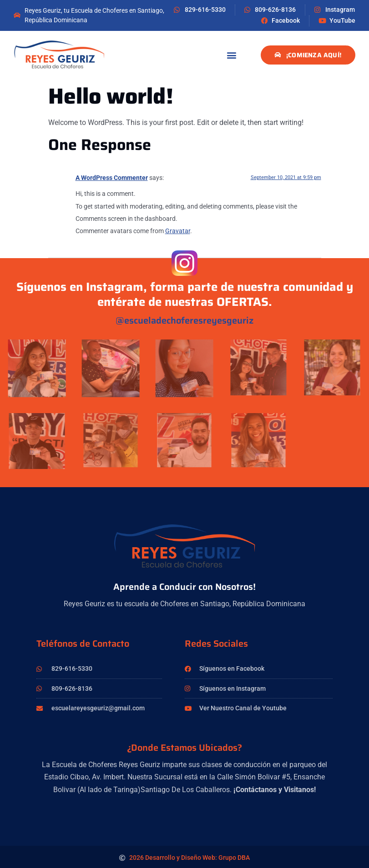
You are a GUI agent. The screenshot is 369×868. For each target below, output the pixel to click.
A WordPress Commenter (112, 178)
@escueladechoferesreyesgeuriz (184, 320)
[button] (232, 55)
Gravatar (178, 231)
